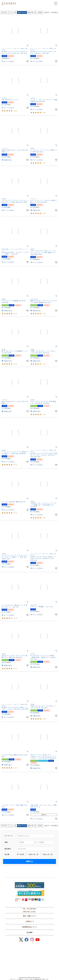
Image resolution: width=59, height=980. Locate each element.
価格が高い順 (32, 12)
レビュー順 (13, 12)
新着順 (40, 12)
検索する (29, 861)
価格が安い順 (33, 854)
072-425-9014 (32, 909)
